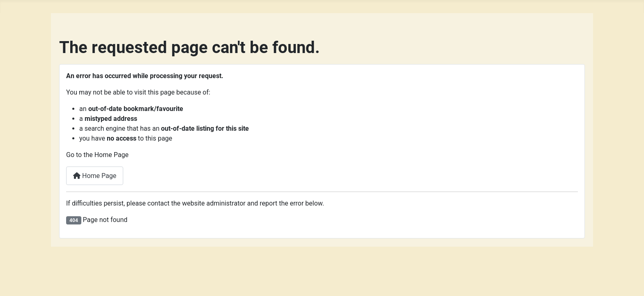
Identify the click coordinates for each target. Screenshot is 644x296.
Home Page (95, 176)
